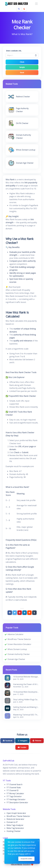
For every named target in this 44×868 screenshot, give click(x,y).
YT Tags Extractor (14, 796)
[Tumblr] (34, 613)
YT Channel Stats (14, 787)
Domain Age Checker (16, 659)
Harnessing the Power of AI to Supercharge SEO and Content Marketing (26, 684)
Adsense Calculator (15, 634)
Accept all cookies (26, 859)
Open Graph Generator (16, 813)
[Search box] (19, 9)
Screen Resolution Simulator (19, 644)
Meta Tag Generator (15, 828)
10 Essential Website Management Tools (26, 677)
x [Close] (38, 840)
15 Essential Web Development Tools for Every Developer (26, 692)
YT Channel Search (14, 784)
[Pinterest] (20, 613)
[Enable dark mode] (24, 9)
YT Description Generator (17, 802)
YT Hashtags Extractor (16, 799)
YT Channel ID (13, 790)
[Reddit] (29, 613)
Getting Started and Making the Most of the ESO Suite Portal (26, 707)
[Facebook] (10, 613)
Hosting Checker (14, 831)
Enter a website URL (14, 51)
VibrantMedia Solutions (21, 865)
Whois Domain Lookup (17, 649)
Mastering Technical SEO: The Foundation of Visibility (26, 715)
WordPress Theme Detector (19, 639)
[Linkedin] (25, 613)
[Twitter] (15, 613)
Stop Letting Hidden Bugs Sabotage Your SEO (26, 699)
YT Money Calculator (15, 793)
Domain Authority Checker (19, 654)
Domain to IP (12, 822)
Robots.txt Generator (15, 819)
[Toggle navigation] (36, 4)
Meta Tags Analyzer (15, 825)
